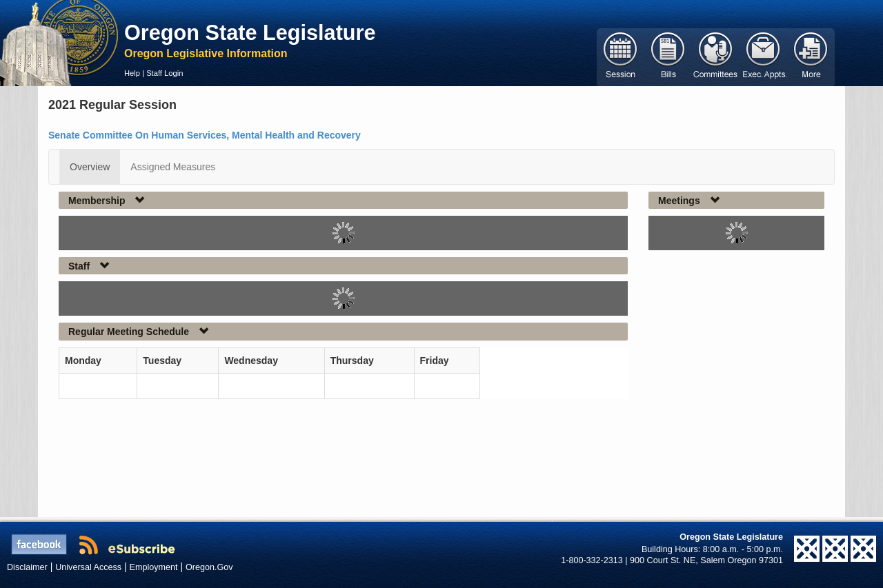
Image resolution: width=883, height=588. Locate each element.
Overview (90, 167)
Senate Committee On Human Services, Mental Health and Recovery (205, 135)
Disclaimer (27, 567)
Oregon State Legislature (250, 32)
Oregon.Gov (209, 567)
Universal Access (88, 567)
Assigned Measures (173, 167)
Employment (154, 567)
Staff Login (165, 73)
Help (132, 73)
